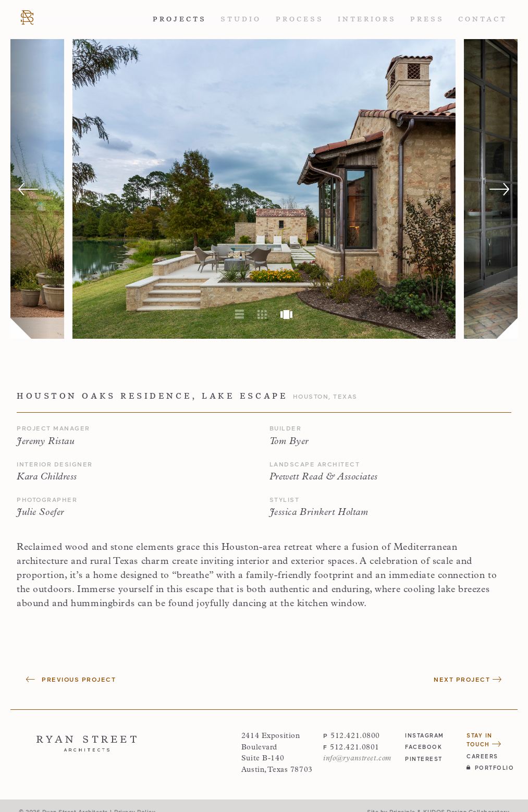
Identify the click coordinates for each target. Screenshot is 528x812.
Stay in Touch (484, 740)
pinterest (424, 759)
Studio (241, 19)
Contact (483, 19)
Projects (180, 19)
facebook (423, 747)
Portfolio (490, 767)
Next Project (468, 679)
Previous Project (71, 679)
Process (300, 19)
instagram (425, 735)
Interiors (367, 19)
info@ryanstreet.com (357, 759)
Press (427, 19)
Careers (482, 756)
